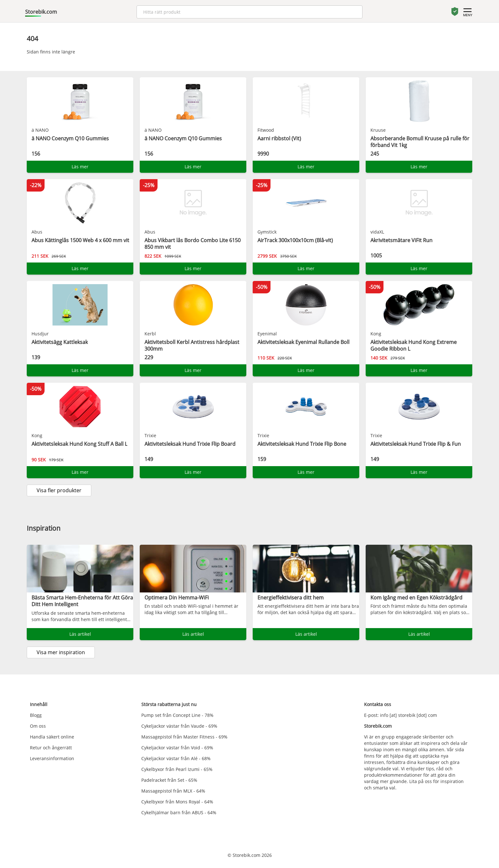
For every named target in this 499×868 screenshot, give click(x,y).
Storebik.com (41, 12)
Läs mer (80, 167)
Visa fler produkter (59, 490)
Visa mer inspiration (61, 652)
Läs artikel (80, 634)
